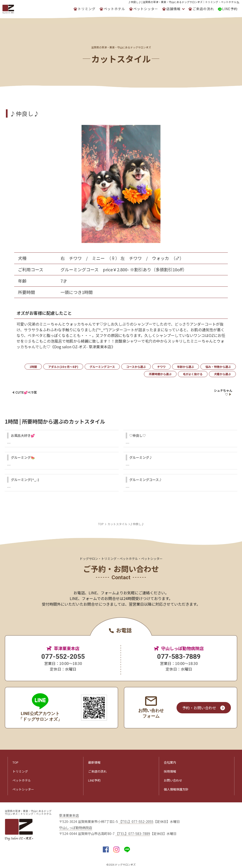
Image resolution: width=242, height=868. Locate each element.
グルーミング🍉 (23, 457)
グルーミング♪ (141, 457)
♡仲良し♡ (138, 435)
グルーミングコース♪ (146, 480)
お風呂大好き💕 (23, 435)
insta (116, 849)
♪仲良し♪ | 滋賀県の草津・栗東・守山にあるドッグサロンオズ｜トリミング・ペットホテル (182, 2)
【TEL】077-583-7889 (133, 834)
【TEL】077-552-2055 (136, 822)
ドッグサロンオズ (125, 864)
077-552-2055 (63, 657)
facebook (106, 849)
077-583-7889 (179, 657)
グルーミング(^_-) (25, 480)
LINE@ (127, 849)
